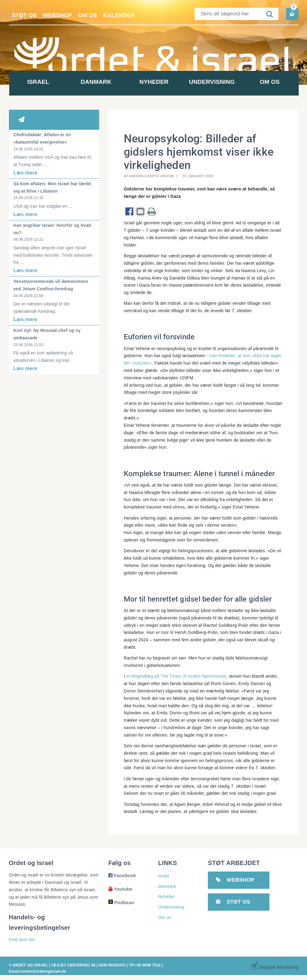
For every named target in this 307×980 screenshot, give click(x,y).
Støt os (24, 15)
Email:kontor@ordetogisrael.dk (38, 971)
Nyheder (154, 82)
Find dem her (22, 940)
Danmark (96, 82)
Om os (88, 15)
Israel (38, 82)
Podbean (121, 902)
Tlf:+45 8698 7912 (145, 965)
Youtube (120, 889)
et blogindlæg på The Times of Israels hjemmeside (176, 676)
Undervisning (212, 82)
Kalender (119, 15)
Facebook (122, 875)
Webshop (57, 15)
